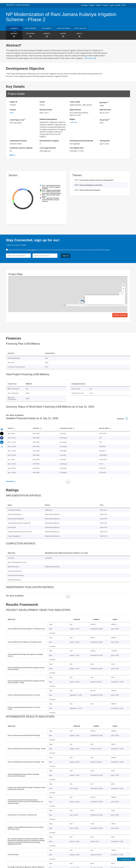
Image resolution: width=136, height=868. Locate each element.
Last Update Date (77, 148)
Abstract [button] (14, 36)
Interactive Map (120, 315)
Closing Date (105, 141)
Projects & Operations (23, 5)
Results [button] (79, 36)
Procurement (30, 28)
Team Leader (75, 102)
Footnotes (10, 481)
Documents (47, 28)
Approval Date (75, 110)
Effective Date (105, 110)
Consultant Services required (21, 148)
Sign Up (66, 256)
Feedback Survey (126, 859)
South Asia (73, 122)
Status (42, 102)
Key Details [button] (30, 36)
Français (105, 5)
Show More (90, 58)
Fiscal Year (105, 120)
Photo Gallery (80, 28)
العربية (111, 5)
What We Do (10, 5)
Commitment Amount (18, 141)
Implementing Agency (48, 119)
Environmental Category (49, 141)
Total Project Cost (17, 120)
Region (72, 119)
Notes (12, 155)
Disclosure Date (46, 110)
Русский (118, 5)
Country (13, 110)
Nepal (12, 113)
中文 (123, 5)
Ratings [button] (63, 36)
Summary (14, 28)
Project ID (13, 102)
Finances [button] (47, 36)
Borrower (104, 102)
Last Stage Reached (48, 148)
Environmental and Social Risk (81, 141)
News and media (63, 28)
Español (98, 5)
